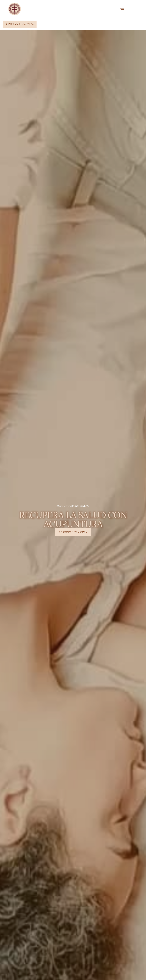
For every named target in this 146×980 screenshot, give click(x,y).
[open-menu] (122, 9)
